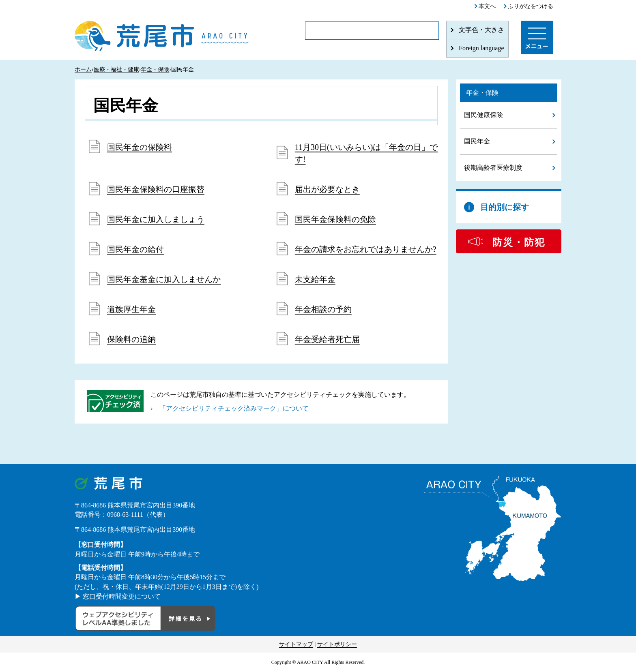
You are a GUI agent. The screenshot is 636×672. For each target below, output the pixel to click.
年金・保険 (155, 70)
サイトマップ (296, 644)
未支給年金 (315, 279)
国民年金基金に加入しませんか (164, 279)
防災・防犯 (519, 242)
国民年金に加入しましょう (156, 219)
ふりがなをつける (531, 6)
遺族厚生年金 (131, 309)
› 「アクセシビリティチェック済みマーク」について (229, 408)
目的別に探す (505, 207)
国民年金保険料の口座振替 (156, 189)
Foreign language (481, 48)
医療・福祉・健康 (116, 70)
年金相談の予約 (323, 309)
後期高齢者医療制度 (493, 168)
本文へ (487, 6)
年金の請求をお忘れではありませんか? (366, 249)
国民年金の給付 (135, 249)
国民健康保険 (483, 115)
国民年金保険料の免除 (335, 219)
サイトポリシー (337, 644)
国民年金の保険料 (140, 147)
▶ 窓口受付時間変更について (118, 596)
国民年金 (477, 141)
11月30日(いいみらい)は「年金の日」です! (366, 153)
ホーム (83, 70)
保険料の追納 (131, 339)
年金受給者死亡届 (327, 339)
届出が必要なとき (327, 189)
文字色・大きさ (481, 30)
